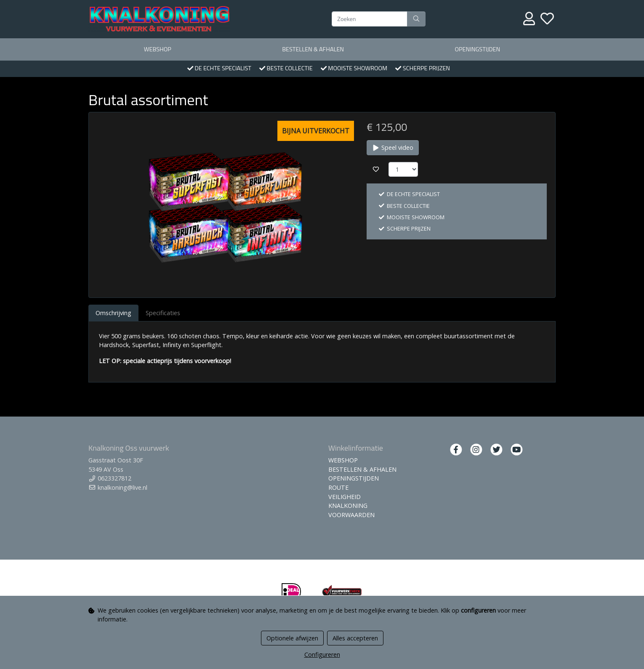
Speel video (393, 147)
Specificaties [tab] (163, 313)
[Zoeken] (370, 19)
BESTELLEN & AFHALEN (313, 49)
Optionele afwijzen (292, 638)
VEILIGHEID (345, 497)
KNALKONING (348, 506)
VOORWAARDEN (351, 515)
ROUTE (338, 487)
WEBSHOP (158, 49)
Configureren (322, 654)
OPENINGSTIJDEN (477, 49)
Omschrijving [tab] (113, 313)
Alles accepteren (355, 638)
